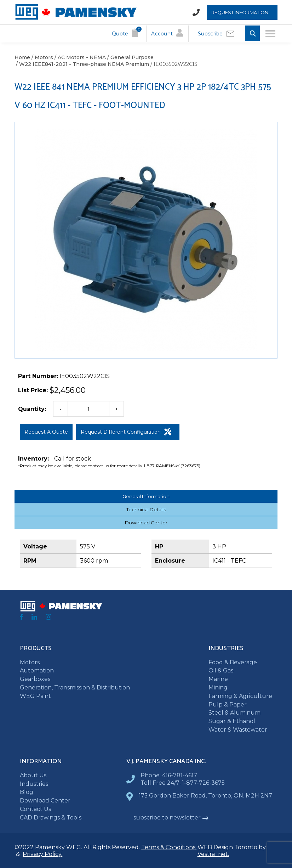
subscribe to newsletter (171, 818)
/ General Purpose (130, 57)
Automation (37, 670)
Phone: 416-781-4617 (169, 775)
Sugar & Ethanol (232, 721)
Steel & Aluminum (234, 713)
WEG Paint (35, 696)
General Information (146, 496)
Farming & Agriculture (240, 696)
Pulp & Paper (228, 704)
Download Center (146, 523)
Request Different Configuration (126, 432)
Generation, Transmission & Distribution (75, 687)
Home (22, 57)
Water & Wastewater (238, 730)
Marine (218, 679)
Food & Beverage (233, 662)
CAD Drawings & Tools (51, 818)
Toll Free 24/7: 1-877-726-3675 (183, 783)
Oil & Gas (221, 670)
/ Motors (42, 57)
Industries (34, 784)
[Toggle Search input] (252, 34)
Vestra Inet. (213, 854)
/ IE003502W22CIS (173, 64)
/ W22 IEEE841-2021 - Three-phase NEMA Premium (82, 64)
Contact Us (35, 809)
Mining (218, 687)
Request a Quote (46, 432)
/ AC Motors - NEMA (79, 57)
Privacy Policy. (42, 854)
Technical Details (146, 509)
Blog (27, 792)
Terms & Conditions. (169, 847)
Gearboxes (35, 679)
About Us (33, 775)
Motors (30, 662)
